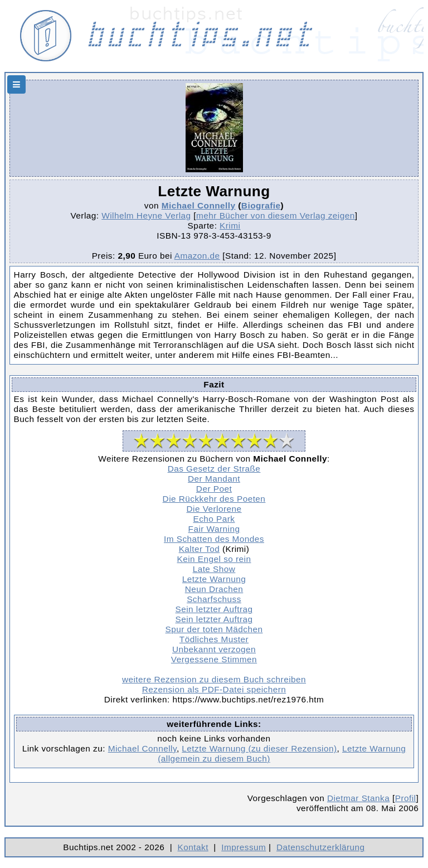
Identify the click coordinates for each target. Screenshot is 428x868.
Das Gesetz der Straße (214, 469)
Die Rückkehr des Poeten (214, 499)
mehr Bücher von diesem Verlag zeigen (276, 215)
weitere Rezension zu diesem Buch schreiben (214, 679)
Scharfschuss (214, 599)
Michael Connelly (199, 205)
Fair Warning (214, 529)
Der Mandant (214, 479)
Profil (406, 798)
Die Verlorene (214, 509)
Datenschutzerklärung (321, 847)
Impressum (244, 847)
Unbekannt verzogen (214, 649)
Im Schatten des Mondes (214, 539)
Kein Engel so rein (214, 559)
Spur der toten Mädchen (214, 629)
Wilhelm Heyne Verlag (146, 215)
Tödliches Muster (214, 639)
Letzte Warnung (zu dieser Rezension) (259, 748)
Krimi (230, 226)
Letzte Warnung (214, 579)
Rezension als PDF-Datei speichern (214, 689)
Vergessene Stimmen (214, 659)
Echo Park (214, 519)
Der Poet (214, 489)
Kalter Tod (200, 549)
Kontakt (193, 847)
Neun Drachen (214, 589)
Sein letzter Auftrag (214, 609)
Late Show (214, 569)
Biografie (261, 205)
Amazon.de (197, 256)
